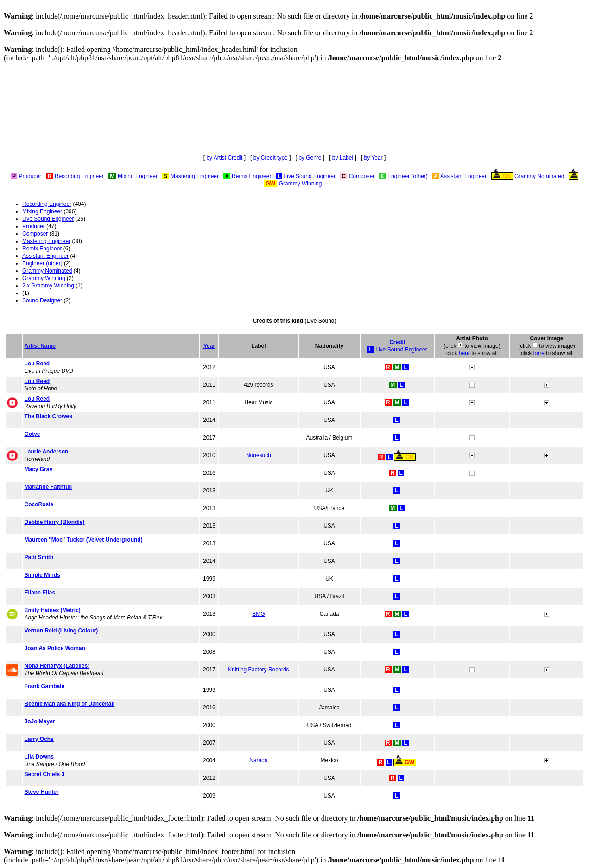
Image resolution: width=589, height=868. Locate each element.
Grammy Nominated (539, 176)
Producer (30, 176)
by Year (374, 158)
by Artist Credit (224, 158)
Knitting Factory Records (258, 670)
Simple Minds (42, 575)
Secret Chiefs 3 (44, 774)
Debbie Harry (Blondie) (54, 522)
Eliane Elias (40, 593)
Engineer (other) (408, 176)
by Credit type (271, 158)
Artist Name (40, 346)
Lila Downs (39, 757)
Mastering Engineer (195, 176)
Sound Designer (42, 300)
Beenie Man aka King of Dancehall (69, 704)
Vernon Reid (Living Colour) (61, 631)
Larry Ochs (39, 739)
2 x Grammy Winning (48, 286)
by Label (343, 158)
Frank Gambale (44, 686)
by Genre (310, 158)
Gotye (32, 434)
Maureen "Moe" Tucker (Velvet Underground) (83, 540)
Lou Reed (37, 364)
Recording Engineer (79, 176)
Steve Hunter (41, 792)
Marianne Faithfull (48, 487)
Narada (258, 760)
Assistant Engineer (463, 176)
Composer (362, 176)
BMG (258, 614)
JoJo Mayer (39, 721)
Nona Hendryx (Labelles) (57, 666)
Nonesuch (259, 455)
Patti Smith (39, 557)
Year (209, 346)
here (464, 353)
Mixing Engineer (138, 176)
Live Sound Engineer (310, 176)
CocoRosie (39, 504)
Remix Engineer (251, 176)
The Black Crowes (48, 416)
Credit (397, 342)
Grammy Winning (301, 184)
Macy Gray (38, 469)
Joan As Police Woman (54, 648)
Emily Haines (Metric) (52, 610)
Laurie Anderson (46, 452)
